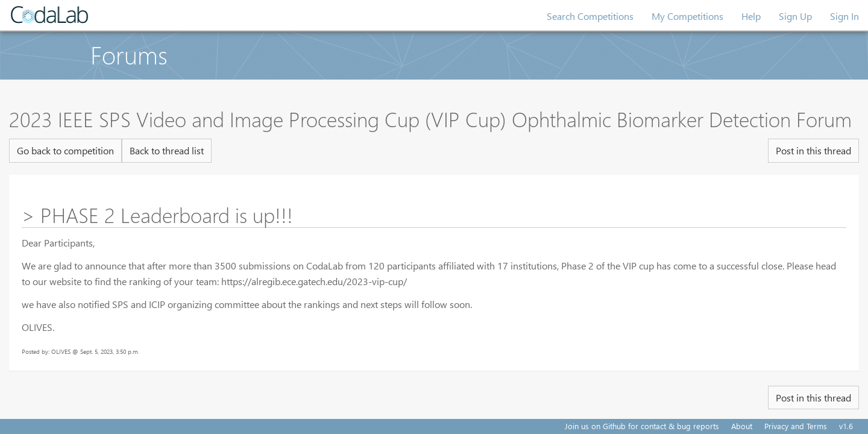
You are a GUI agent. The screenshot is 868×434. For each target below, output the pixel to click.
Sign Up (795, 16)
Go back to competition (65, 150)
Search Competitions (590, 16)
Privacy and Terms (796, 426)
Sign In (844, 16)
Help (751, 16)
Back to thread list (167, 150)
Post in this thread (813, 150)
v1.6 (846, 426)
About (742, 426)
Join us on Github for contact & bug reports (642, 426)
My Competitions (687, 16)
